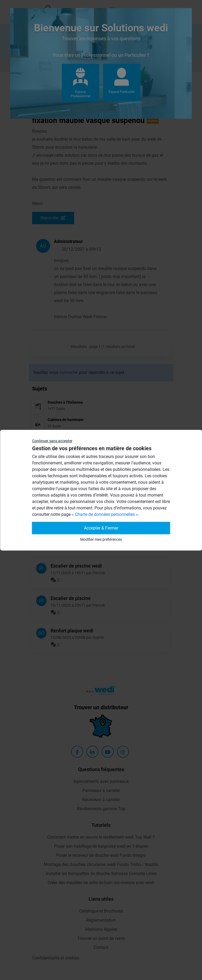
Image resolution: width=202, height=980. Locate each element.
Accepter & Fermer (101, 528)
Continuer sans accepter (52, 441)
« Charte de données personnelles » (105, 514)
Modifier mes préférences (101, 539)
